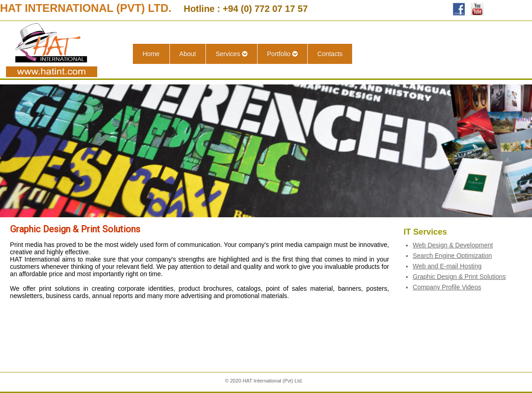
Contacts (330, 54)
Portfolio (282, 54)
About (188, 54)
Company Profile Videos (447, 287)
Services (232, 54)
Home (151, 54)
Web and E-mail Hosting (447, 266)
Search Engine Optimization (453, 256)
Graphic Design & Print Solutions (459, 277)
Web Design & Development (453, 245)
